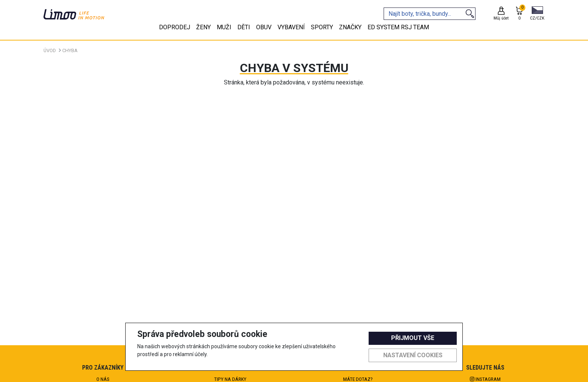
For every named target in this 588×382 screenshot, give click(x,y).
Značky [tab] (350, 27)
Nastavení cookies (413, 355)
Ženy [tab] (203, 27)
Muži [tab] (224, 27)
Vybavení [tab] (291, 27)
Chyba (70, 50)
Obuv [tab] (264, 27)
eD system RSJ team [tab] (398, 27)
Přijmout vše (413, 338)
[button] (537, 14)
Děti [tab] (244, 27)
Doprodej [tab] (175, 27)
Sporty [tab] (322, 27)
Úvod (50, 50)
